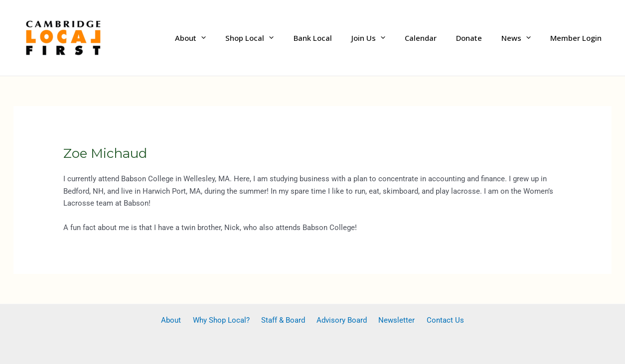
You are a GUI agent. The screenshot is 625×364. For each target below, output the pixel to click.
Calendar (437, 38)
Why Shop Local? (227, 320)
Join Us (389, 38)
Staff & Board (285, 320)
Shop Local (279, 38)
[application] (235, 38)
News (523, 38)
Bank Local (338, 38)
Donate (480, 38)
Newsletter (391, 320)
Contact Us (435, 320)
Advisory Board (340, 320)
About (225, 38)
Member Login (578, 38)
